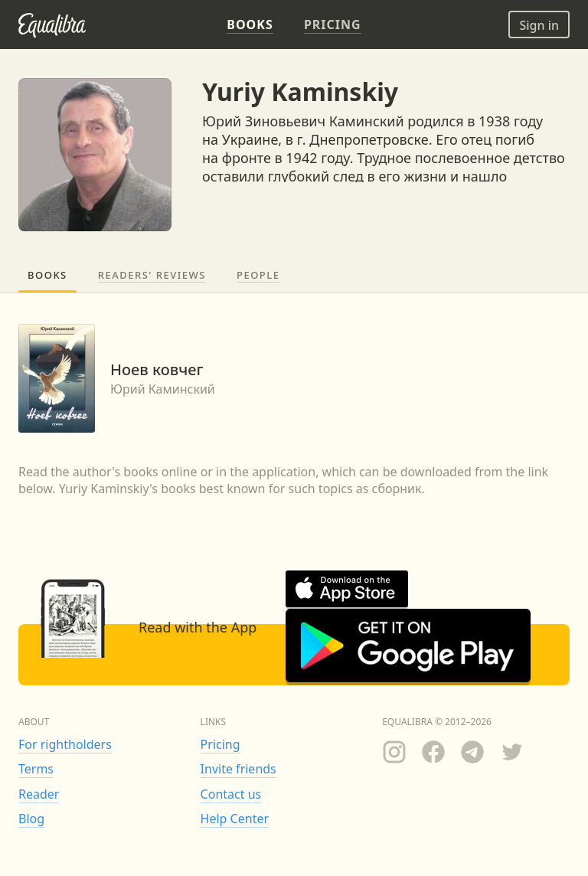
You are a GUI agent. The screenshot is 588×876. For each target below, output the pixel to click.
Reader (39, 794)
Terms (36, 769)
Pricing (220, 744)
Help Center (235, 819)
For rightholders (65, 744)
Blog (31, 819)
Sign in (539, 25)
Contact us (231, 794)
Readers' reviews (152, 275)
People (258, 275)
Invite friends (238, 769)
